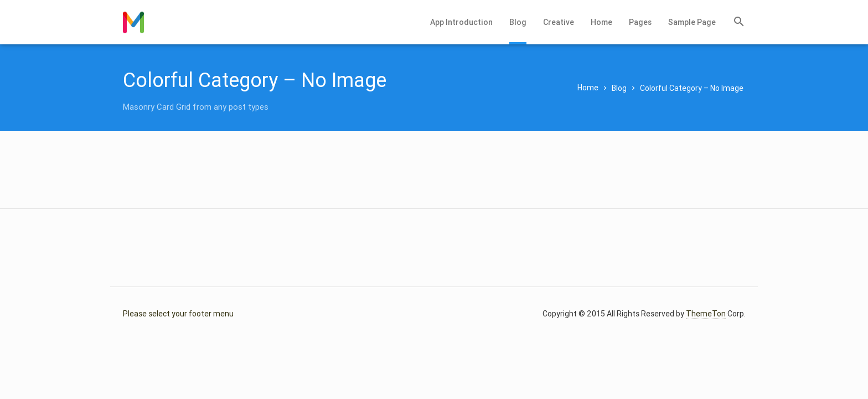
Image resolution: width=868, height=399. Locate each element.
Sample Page (692, 22)
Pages (640, 22)
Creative (559, 22)
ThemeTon (706, 314)
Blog (518, 22)
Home (601, 22)
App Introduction (461, 22)
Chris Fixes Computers (133, 22)
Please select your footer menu (178, 314)
